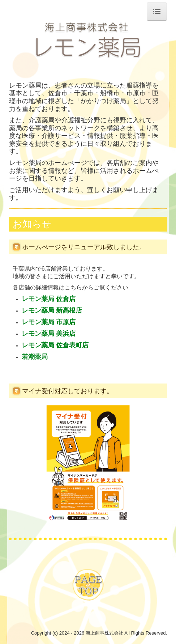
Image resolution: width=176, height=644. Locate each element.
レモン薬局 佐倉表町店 (55, 345)
